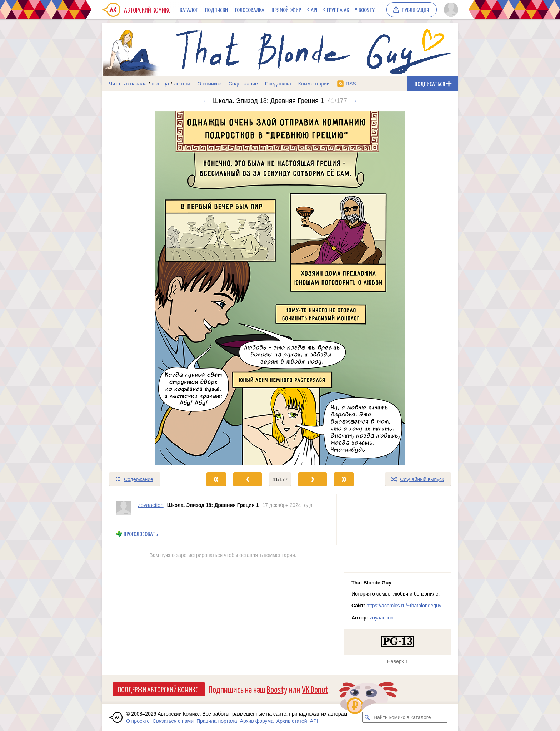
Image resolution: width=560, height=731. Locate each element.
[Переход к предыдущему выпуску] (146, 288)
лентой (182, 84)
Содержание (243, 84)
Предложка (278, 84)
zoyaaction (382, 618)
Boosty (367, 10)
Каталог (189, 10)
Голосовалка (250, 10)
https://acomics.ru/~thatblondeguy (404, 606)
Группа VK (338, 10)
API (314, 10)
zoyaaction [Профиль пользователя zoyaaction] (151, 505)
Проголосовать (141, 534)
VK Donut (315, 689)
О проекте (138, 721)
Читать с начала (128, 84)
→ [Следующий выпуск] (354, 101)
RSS (351, 84)
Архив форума (257, 721)
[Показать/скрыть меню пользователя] (450, 10)
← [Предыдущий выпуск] (206, 101)
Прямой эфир (286, 10)
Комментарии (314, 84)
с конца (161, 84)
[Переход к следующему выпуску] (280, 288)
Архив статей (292, 721)
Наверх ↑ (397, 661)
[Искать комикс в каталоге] (367, 717)
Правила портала (217, 721)
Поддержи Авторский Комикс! (159, 689)
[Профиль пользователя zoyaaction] (124, 508)
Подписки (216, 10)
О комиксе (209, 84)
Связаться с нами (173, 721)
